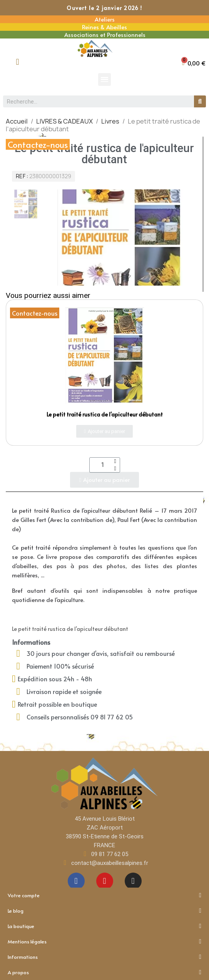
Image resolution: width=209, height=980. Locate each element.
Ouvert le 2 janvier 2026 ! (104, 8)
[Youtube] (105, 881)
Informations (104, 957)
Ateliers (105, 19)
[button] (194, 63)
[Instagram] (133, 881)
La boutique (104, 926)
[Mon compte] (18, 62)
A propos (104, 972)
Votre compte (104, 895)
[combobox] (95, 101)
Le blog (104, 911)
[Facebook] (76, 881)
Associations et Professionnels (105, 34)
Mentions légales (104, 942)
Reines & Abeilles (104, 27)
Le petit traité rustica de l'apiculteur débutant (105, 414)
